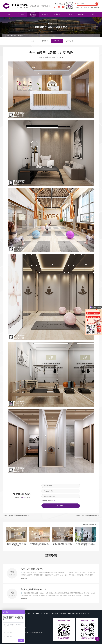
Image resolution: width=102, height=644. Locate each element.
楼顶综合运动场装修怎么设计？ (35, 590)
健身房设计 (45, 41)
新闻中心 (81, 14)
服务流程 (47, 614)
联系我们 (93, 14)
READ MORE (24, 579)
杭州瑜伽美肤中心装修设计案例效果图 (17, 545)
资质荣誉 (69, 14)
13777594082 (59, 7)
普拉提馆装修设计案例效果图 (62, 544)
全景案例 (45, 14)
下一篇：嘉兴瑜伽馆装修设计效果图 (87, 516)
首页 (9, 14)
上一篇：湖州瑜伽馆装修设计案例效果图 (16, 516)
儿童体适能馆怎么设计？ (32, 569)
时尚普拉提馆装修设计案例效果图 (85, 545)
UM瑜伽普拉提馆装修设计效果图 (40, 545)
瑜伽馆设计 (21, 35)
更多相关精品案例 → (89, 525)
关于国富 (21, 14)
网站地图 (86, 614)
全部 (33, 41)
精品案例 (33, 14)
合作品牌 (71, 614)
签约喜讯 (55, 614)
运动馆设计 (69, 41)
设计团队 (57, 14)
